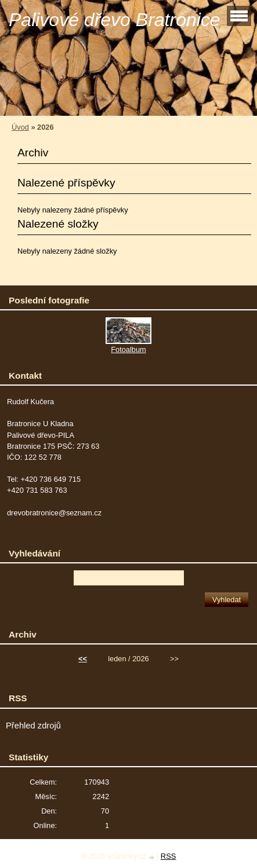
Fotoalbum (128, 349)
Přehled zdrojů (33, 726)
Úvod (20, 127)
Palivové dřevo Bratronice (115, 20)
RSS (169, 856)
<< (83, 659)
